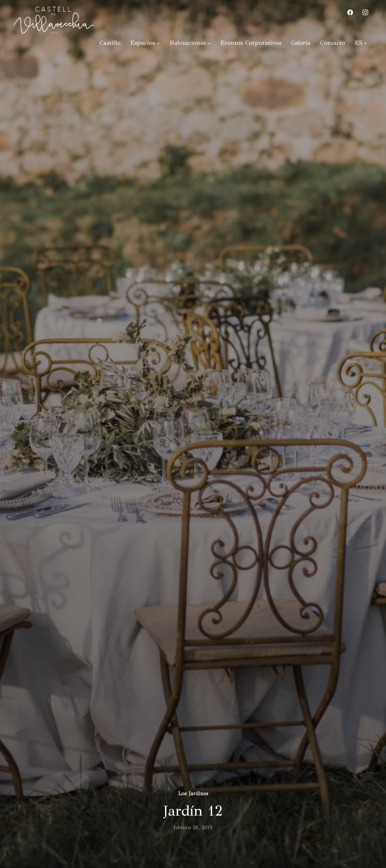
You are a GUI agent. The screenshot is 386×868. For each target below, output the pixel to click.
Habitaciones (188, 43)
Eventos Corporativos (251, 43)
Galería (301, 43)
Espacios (143, 43)
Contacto (333, 43)
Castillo (110, 43)
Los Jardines (193, 793)
